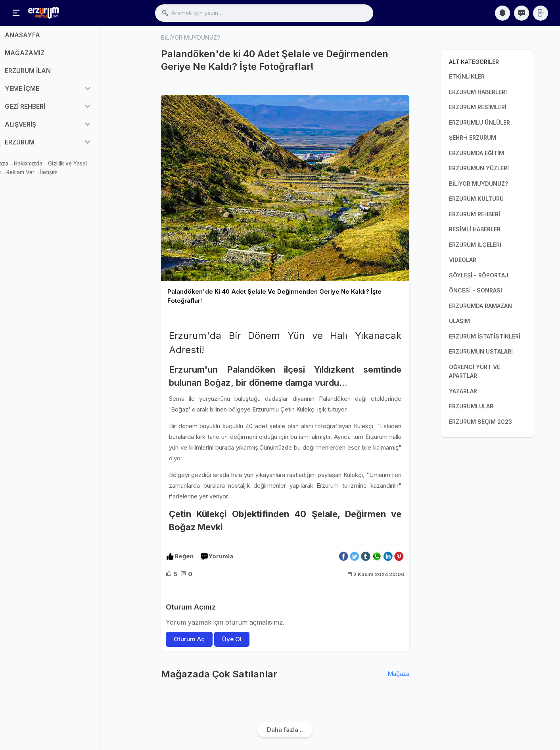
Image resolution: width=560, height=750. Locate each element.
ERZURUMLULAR (471, 406)
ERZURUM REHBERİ (475, 214)
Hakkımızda (47, 167)
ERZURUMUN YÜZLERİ (479, 168)
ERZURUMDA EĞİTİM (477, 153)
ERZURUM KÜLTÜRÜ (476, 199)
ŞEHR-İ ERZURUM (473, 137)
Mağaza (17, 167)
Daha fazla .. (285, 730)
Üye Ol (232, 639)
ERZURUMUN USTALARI (481, 351)
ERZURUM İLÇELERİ (475, 245)
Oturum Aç (189, 639)
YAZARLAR (463, 391)
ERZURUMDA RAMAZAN (480, 306)
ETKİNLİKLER (467, 76)
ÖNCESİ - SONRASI (476, 290)
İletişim (68, 177)
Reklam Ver (39, 177)
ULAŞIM (459, 321)
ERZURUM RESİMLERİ (478, 107)
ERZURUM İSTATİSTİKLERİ (485, 336)
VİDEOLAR (463, 260)
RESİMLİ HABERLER (475, 229)
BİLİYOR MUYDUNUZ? (478, 184)
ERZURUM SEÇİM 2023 (480, 422)
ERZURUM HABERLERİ (478, 92)
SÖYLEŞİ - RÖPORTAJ (479, 275)
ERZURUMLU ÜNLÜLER (479, 122)
